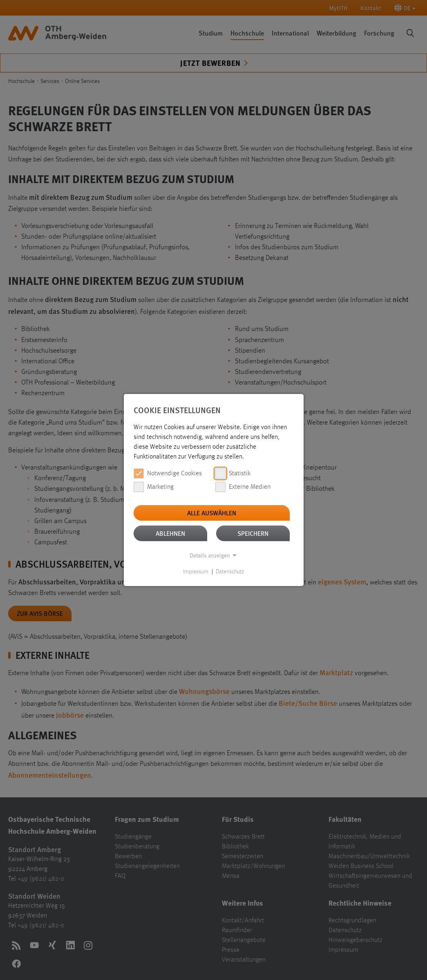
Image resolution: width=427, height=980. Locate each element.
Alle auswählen (212, 513)
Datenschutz (230, 572)
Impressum (196, 572)
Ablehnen (170, 533)
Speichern (253, 533)
